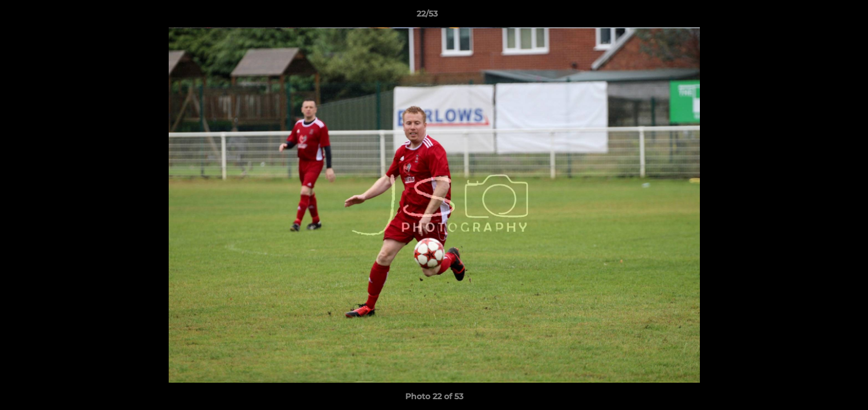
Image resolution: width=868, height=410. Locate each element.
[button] (820, 17)
